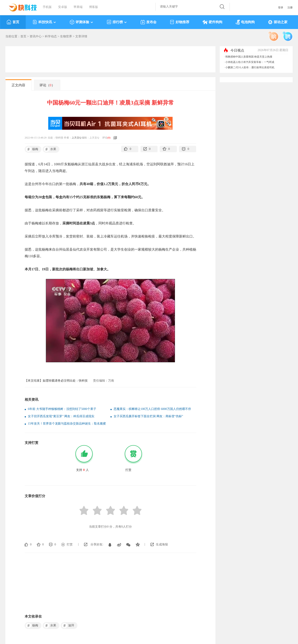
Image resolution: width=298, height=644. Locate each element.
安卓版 (63, 7)
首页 (13, 22)
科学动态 (51, 36)
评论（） (47, 85)
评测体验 (82, 22)
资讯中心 (36, 36)
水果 (50, 149)
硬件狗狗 (212, 22)
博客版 (93, 7)
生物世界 (66, 36)
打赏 (70, 544)
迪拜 (68, 626)
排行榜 (117, 22)
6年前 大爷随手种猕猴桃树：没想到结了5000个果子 (62, 409)
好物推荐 (180, 22)
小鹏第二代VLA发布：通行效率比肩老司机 (250, 67)
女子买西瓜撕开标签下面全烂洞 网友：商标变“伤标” (148, 416)
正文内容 (18, 85)
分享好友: (97, 544)
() (109, 138)
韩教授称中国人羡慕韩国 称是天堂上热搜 (249, 57)
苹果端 (78, 7)
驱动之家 (278, 22)
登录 (281, 8)
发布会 (148, 22)
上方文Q (76, 138)
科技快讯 (44, 22)
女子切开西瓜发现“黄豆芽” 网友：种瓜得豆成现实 (61, 416)
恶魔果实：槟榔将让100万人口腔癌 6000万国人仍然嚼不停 (152, 409)
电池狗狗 (245, 22)
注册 (290, 8)
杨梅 (32, 149)
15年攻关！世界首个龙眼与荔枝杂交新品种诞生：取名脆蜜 (67, 424)
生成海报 (162, 544)
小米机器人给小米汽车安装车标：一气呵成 (250, 62)
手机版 (47, 7)
